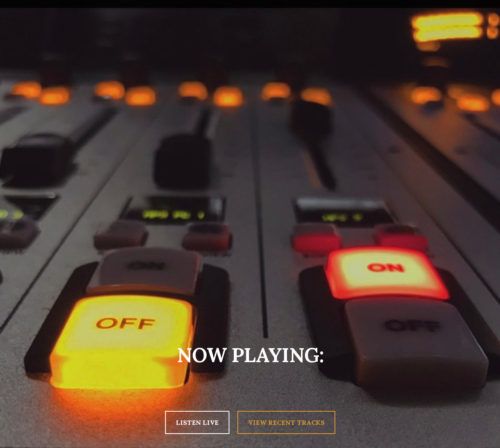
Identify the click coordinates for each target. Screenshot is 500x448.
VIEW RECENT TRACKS (286, 422)
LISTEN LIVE (197, 422)
